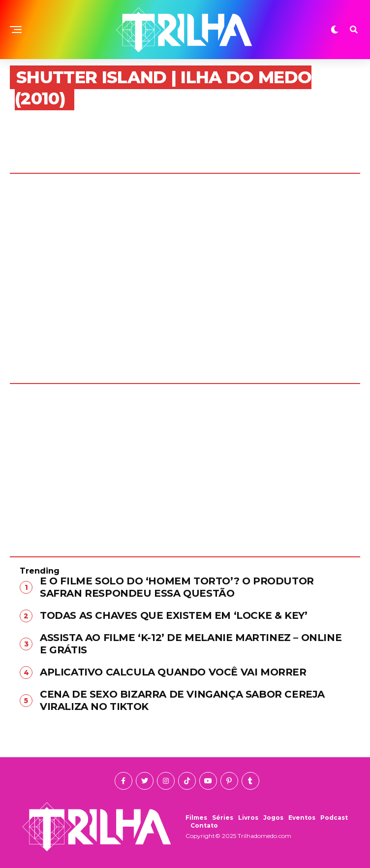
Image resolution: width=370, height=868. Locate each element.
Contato (204, 825)
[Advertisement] (185, 463)
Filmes (196, 818)
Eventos (302, 818)
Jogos (273, 818)
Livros (248, 818)
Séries (223, 818)
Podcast (334, 818)
